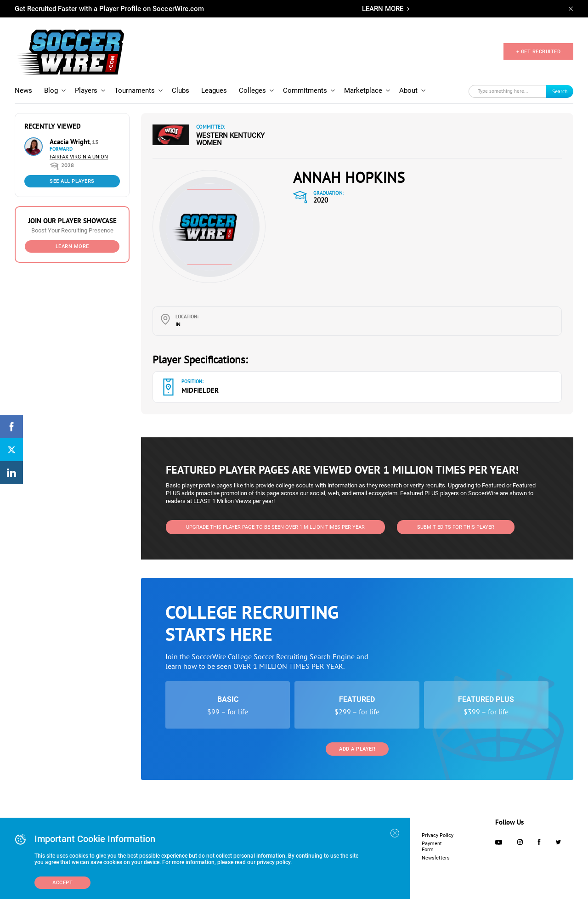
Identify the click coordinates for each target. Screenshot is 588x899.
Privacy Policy (438, 835)
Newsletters (436, 858)
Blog (51, 90)
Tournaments (135, 90)
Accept (62, 883)
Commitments (305, 90)
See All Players (72, 181)
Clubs (181, 90)
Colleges (252, 90)
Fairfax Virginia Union (79, 157)
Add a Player (357, 749)
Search (560, 91)
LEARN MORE (383, 9)
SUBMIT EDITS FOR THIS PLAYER (456, 527)
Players (86, 90)
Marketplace (363, 90)
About (408, 90)
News (23, 90)
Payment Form (432, 847)
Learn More (72, 246)
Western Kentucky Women (230, 139)
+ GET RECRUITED (539, 52)
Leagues (214, 90)
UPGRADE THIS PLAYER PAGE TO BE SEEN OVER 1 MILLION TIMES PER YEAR (275, 527)
